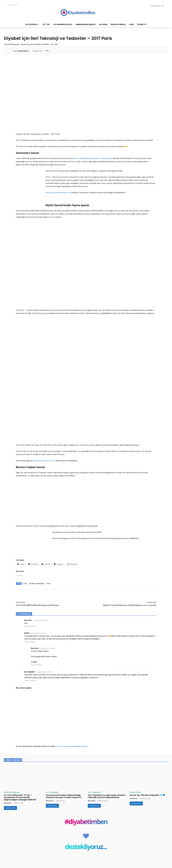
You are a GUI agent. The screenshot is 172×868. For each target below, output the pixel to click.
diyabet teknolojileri (37, 468)
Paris (48, 468)
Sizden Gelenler (136, 676)
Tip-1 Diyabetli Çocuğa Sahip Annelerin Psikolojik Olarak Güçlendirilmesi (107, 681)
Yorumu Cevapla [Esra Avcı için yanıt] (30, 510)
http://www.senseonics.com (58, 193)
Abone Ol (163, 850)
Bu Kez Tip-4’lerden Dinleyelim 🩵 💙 (147, 679)
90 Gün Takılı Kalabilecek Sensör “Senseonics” (92, 158)
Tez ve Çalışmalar (53, 676)
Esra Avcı (8, 687)
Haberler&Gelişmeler (12, 44)
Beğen (164, 835)
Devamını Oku (10, 692)
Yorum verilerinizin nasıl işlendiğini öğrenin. (72, 630)
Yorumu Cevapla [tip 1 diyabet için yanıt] (30, 565)
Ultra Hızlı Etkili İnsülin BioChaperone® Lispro (38, 489)
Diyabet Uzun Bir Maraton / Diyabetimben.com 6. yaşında (130, 489)
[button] (158, 6)
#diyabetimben (86, 706)
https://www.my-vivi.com (44, 346)
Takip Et (163, 840)
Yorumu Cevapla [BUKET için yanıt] (30, 526)
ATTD (25, 468)
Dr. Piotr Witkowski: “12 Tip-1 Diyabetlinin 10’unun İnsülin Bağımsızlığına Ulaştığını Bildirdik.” (20, 682)
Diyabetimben (23, 51)
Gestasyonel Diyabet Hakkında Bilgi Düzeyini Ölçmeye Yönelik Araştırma (63, 681)
